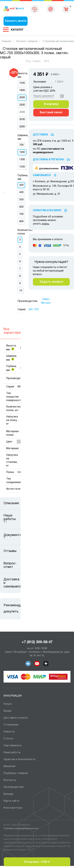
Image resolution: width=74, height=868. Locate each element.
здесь (45, 224)
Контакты (10, 780)
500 (21, 200)
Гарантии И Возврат (47, 211)
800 (21, 221)
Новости (9, 732)
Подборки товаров (16, 773)
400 (21, 192)
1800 (22, 90)
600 (21, 207)
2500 (22, 119)
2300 (22, 112)
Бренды (8, 794)
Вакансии (9, 766)
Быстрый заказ (51, 113)
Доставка (40, 135)
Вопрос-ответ (10, 565)
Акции (7, 711)
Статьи (8, 739)
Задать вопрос (51, 282)
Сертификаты (13, 746)
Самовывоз (42, 175)
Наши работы (12, 752)
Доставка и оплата (16, 718)
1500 (22, 83)
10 (21, 291)
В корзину (51, 104)
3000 (22, 127)
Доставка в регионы (48, 160)
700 (21, 145)
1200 (22, 160)
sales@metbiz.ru (51, 9)
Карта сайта (11, 801)
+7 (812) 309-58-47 (37, 642)
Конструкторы (13, 808)
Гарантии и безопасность (20, 759)
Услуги (8, 704)
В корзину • (37, 862)
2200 (22, 105)
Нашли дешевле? (44, 96)
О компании (11, 725)
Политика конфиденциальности (21, 829)
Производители (14, 787)
